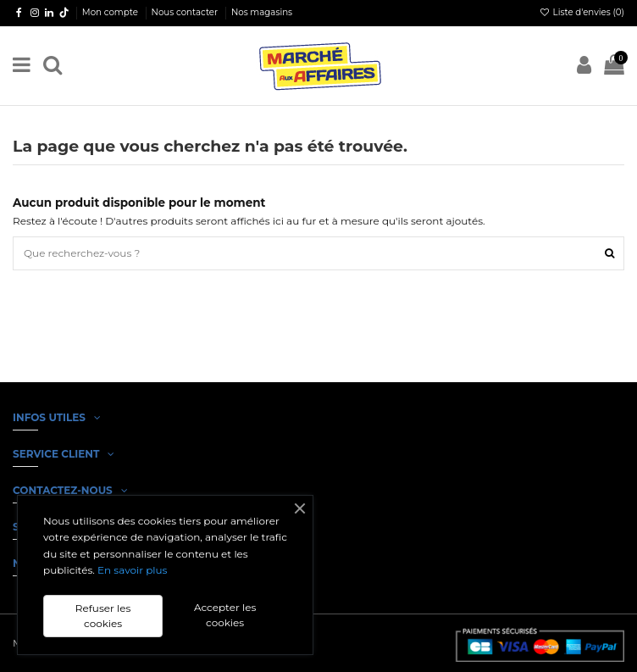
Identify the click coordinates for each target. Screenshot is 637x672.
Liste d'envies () (582, 12)
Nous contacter (186, 12)
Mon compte (111, 12)
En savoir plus (132, 570)
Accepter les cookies (225, 615)
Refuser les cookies (103, 616)
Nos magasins (262, 12)
